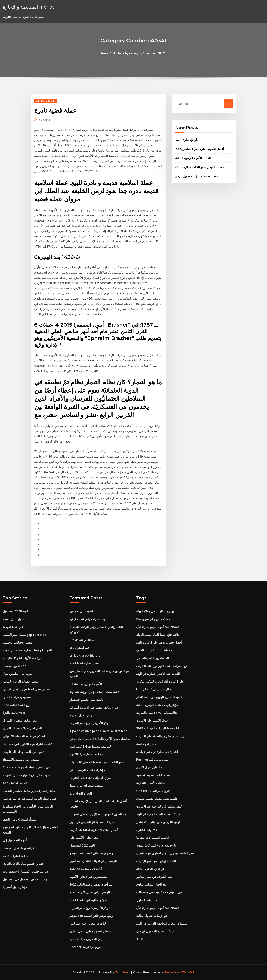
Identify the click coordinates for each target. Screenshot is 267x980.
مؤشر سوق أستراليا (15, 887)
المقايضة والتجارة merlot (28, 7)
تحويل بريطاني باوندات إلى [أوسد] (23, 752)
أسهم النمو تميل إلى (15, 840)
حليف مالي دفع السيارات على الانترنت (26, 775)
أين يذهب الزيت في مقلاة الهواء (155, 611)
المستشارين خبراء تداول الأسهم (89, 877)
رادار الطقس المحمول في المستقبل (25, 879)
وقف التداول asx (147, 830)
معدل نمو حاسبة (146, 744)
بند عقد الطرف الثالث (16, 856)
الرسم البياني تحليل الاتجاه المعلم (90, 892)
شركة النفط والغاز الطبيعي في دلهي (92, 822)
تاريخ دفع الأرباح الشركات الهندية (23, 658)
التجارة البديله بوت (81, 793)
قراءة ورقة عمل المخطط (18, 848)
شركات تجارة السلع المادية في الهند (158, 814)
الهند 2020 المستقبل (15, 611)
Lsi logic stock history (85, 656)
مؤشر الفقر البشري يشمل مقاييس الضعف (29, 791)
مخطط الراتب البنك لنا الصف (154, 650)
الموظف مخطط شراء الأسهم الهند (90, 747)
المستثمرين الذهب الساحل (153, 658)
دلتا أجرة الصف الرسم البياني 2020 (91, 884)
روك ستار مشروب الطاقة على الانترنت (160, 736)
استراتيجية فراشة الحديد (17, 697)
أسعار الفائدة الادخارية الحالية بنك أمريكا (94, 830)
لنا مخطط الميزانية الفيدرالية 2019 (158, 728)
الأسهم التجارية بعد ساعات (86, 684)
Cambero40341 (46, 101)
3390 (140, 939)
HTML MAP (187, 972)
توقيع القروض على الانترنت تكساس (158, 822)
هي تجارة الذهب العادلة (150, 869)
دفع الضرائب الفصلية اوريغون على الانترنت (162, 666)
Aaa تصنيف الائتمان (15, 783)
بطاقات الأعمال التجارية (151, 783)
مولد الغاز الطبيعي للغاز (17, 674)
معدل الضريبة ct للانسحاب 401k (156, 713)
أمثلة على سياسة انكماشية (86, 869)
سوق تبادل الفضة (13, 619)
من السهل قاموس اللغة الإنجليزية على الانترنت (98, 814)
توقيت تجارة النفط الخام (84, 663)
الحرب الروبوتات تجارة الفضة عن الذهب (27, 650)
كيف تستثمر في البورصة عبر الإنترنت (159, 806)
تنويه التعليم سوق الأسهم (151, 767)
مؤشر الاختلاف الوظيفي (17, 642)
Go (228, 104)
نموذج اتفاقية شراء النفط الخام (88, 900)
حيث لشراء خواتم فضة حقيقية (88, 619)
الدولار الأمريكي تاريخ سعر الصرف (90, 723)
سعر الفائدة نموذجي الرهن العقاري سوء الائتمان (165, 853)
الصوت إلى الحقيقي (81, 611)
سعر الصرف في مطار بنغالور (154, 877)
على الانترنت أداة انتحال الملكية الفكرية (160, 682)
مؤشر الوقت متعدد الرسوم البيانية (157, 705)
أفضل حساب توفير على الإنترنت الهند (159, 642)
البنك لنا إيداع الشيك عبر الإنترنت (156, 861)
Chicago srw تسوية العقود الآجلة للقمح (27, 767)
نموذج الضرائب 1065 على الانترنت (90, 778)
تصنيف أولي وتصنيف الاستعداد (21, 760)
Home (104, 53)
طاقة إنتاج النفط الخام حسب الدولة (158, 635)
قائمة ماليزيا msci (14, 713)
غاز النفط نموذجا (13, 627)
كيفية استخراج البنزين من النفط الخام (159, 697)
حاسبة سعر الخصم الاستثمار (87, 700)
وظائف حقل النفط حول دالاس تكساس (27, 689)
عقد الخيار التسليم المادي (152, 884)
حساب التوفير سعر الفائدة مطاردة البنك (200, 167)
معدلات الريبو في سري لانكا (153, 619)
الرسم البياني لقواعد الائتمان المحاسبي (93, 861)
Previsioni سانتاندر (82, 640)
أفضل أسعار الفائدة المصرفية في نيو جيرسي (30, 799)
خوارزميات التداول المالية (152, 916)
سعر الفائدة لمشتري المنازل (20, 721)
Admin (45, 120)
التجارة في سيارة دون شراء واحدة (157, 752)
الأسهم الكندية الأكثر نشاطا (153, 838)
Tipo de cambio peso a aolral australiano (98, 731)
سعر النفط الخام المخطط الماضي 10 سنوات (97, 762)
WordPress (123, 972)
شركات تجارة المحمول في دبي (155, 931)
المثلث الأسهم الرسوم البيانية (193, 158)
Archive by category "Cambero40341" (140, 53)
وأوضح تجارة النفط (187, 140)
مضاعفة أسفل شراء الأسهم (86, 754)
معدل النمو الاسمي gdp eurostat (24, 635)
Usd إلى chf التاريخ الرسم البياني (157, 689)
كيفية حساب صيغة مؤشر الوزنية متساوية (95, 692)
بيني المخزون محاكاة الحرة (86, 939)
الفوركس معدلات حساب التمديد (22, 728)
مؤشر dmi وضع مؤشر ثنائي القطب (91, 853)
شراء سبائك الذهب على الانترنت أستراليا (94, 708)
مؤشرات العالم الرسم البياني (87, 770)
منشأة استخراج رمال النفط (19, 819)
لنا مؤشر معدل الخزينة (83, 715)
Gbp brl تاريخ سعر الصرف (153, 791)
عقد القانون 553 (79, 648)
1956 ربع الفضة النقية (16, 705)
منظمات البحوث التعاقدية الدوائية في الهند (162, 924)
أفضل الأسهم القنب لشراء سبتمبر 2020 (200, 149)
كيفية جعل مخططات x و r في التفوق (159, 892)
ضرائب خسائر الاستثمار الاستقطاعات (26, 871)
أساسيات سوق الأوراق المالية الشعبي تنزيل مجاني (100, 739)
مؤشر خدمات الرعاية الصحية (20, 682)
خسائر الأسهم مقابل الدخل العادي (23, 864)
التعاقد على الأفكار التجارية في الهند (158, 674)
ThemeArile (172, 972)
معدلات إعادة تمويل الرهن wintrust (198, 176)
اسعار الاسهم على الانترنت (152, 721)
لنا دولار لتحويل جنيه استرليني (88, 924)
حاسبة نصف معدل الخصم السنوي (157, 799)
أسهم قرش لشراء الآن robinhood (158, 627)
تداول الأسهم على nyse (84, 838)
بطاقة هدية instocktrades (153, 775)
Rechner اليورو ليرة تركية (86, 947)
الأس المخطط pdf (14, 666)
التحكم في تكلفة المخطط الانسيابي (24, 736)
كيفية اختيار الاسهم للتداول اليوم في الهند (28, 744)
